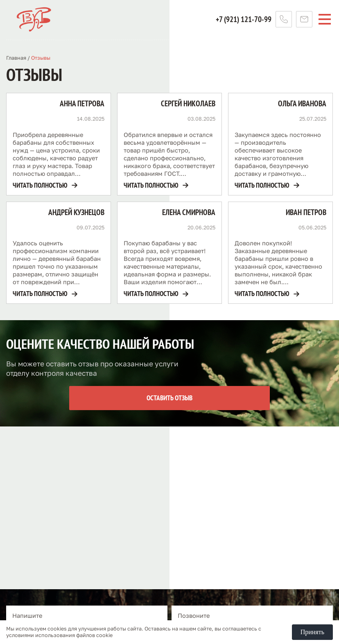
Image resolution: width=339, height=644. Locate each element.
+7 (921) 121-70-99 (244, 19)
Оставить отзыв (169, 398)
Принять (312, 632)
